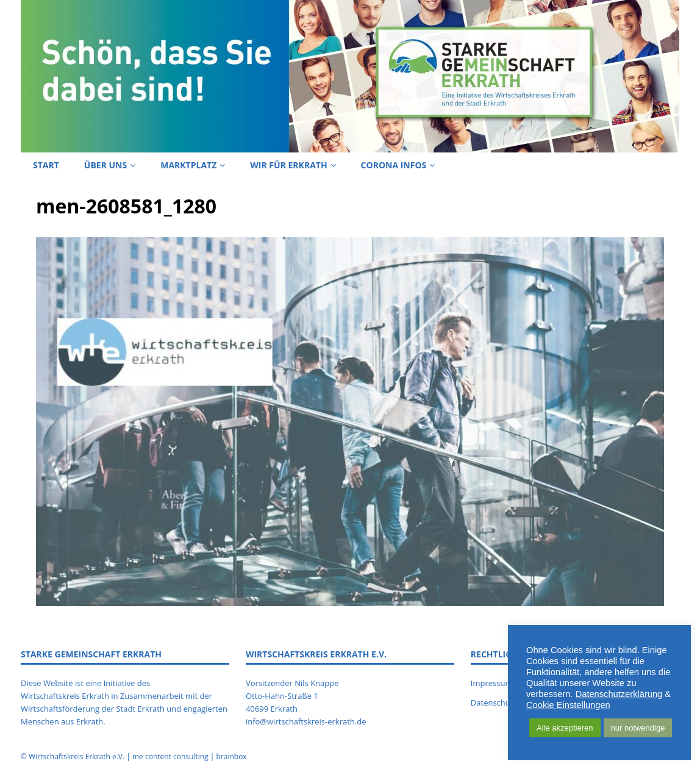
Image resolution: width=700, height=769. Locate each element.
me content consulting (170, 756)
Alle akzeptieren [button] (565, 728)
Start (46, 165)
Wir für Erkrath (288, 165)
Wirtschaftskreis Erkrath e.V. (77, 756)
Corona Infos (394, 165)
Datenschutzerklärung (619, 694)
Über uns (105, 165)
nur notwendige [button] (638, 728)
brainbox (231, 756)
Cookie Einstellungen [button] (568, 705)
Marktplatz (188, 165)
